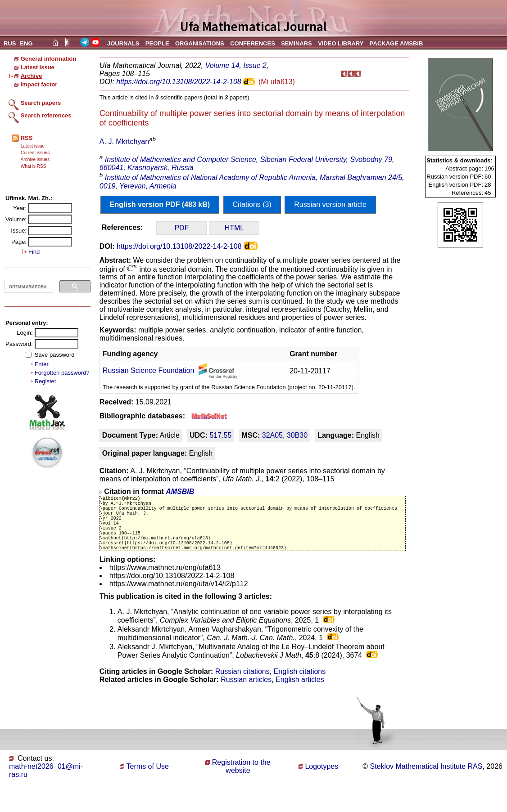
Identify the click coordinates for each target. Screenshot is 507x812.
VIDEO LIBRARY (341, 43)
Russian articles (246, 694)
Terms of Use (148, 781)
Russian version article (330, 204)
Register (45, 381)
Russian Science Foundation (149, 370)
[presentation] (132, 269)
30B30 (297, 435)
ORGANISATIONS (200, 43)
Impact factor (39, 84)
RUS (10, 43)
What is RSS (34, 166)
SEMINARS (297, 43)
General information (49, 59)
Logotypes (321, 781)
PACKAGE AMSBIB (396, 43)
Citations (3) (252, 204)
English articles (300, 694)
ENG (26, 43)
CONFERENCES (253, 43)
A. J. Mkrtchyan (124, 141)
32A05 (272, 435)
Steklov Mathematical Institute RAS (426, 781)
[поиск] (28, 287)
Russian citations (242, 686)
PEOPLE (157, 43)
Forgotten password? (62, 373)
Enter (42, 364)
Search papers (41, 103)
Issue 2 (255, 65)
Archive (32, 76)
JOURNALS (123, 43)
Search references (46, 115)
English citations (300, 686)
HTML (235, 228)
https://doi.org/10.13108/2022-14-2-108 (179, 82)
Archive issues (35, 159)
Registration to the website (241, 781)
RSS (27, 138)
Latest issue (38, 67)
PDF (181, 228)
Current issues (35, 153)
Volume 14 (222, 65)
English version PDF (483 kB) (160, 204)
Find (34, 252)
